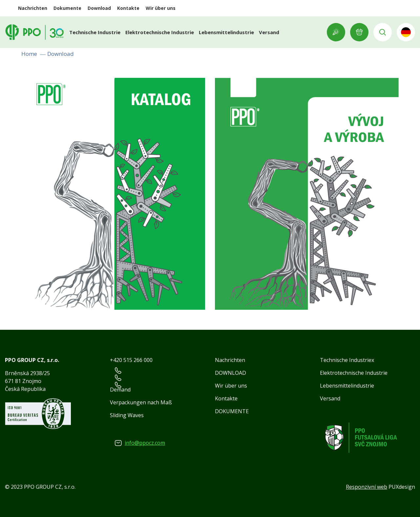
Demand (120, 390)
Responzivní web (367, 487)
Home (29, 54)
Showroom (336, 32)
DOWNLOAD (231, 373)
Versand (269, 32)
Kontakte (128, 8)
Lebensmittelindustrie (226, 32)
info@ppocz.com (145, 443)
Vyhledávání (383, 32)
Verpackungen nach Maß (141, 402)
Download (99, 8)
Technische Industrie (95, 32)
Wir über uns (161, 8)
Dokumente (67, 8)
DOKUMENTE (232, 411)
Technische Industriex (347, 360)
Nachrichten (33, 8)
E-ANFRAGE (359, 32)
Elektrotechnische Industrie (160, 32)
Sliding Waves (127, 415)
